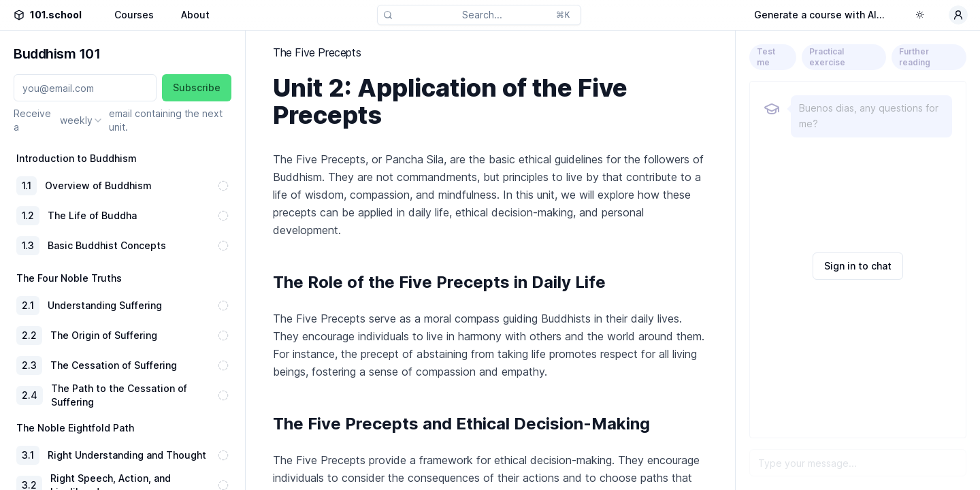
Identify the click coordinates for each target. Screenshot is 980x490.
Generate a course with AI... (819, 15)
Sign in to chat (858, 266)
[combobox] (82, 120)
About (195, 15)
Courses (134, 15)
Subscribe (197, 87)
